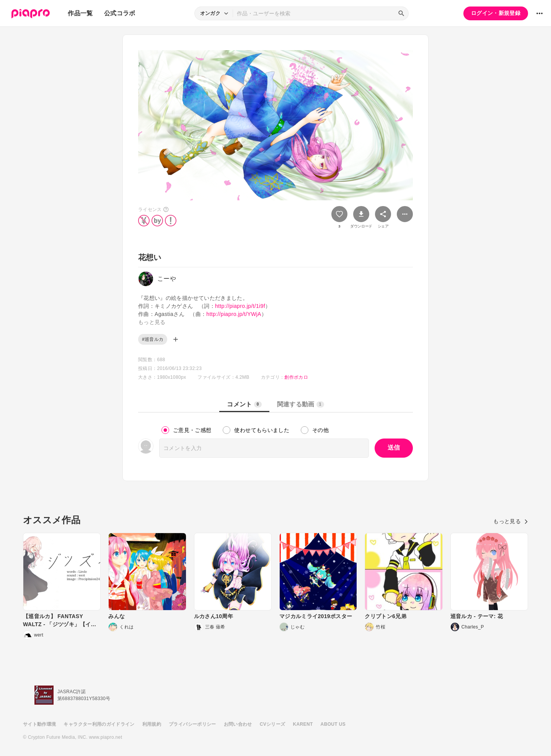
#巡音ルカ (153, 339)
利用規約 (152, 724)
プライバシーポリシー (192, 724)
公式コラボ (120, 13)
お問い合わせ (238, 724)
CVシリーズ (273, 724)
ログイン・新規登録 (496, 13)
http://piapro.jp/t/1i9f (240, 306)
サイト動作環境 (39, 724)
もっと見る (511, 521)
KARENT (303, 724)
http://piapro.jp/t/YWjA (234, 314)
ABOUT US (333, 724)
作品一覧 (80, 13)
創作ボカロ (296, 377)
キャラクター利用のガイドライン (99, 724)
